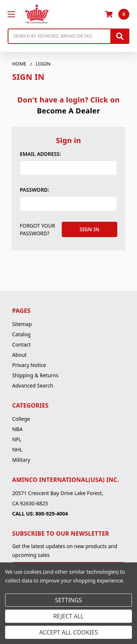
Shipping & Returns (35, 375)
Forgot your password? (37, 229)
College (21, 419)
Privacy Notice (29, 365)
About (19, 355)
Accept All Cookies (68, 632)
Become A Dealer (68, 111)
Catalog (21, 334)
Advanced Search (33, 385)
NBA (17, 429)
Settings (69, 600)
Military (21, 460)
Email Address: (40, 154)
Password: (34, 190)
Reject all (68, 616)
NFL (17, 439)
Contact (21, 345)
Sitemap (22, 324)
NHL (17, 450)
